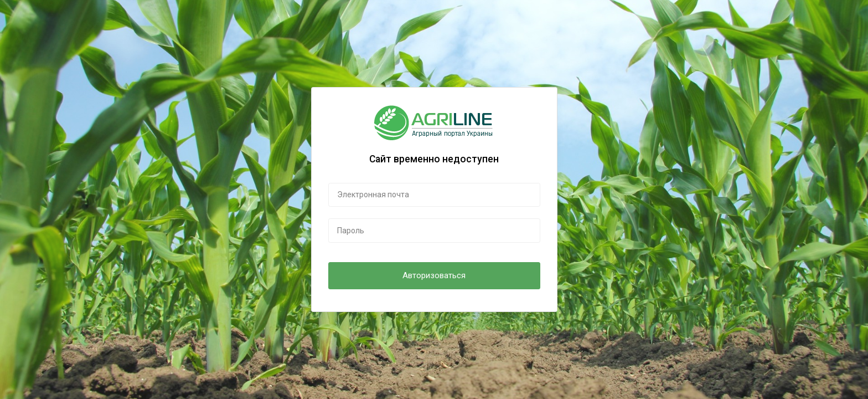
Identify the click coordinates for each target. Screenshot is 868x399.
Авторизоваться (434, 275)
